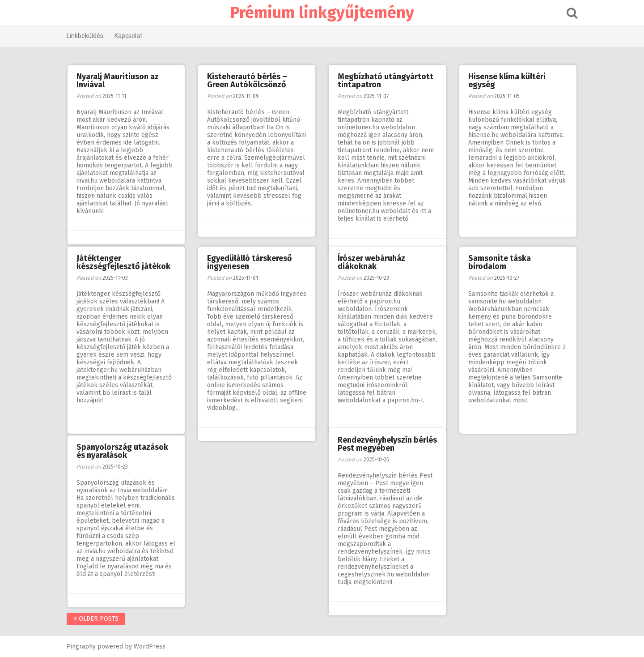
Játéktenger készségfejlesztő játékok (123, 262)
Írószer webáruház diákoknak (371, 262)
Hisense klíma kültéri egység (507, 81)
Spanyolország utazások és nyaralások (122, 451)
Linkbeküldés (85, 36)
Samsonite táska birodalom (500, 262)
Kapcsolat (128, 36)
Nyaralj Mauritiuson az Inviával (118, 81)
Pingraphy (81, 646)
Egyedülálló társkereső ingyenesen (250, 262)
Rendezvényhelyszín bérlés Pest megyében (387, 444)
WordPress (150, 646)
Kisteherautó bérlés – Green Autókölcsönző (247, 81)
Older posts (96, 619)
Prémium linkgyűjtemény (322, 13)
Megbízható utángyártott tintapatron (386, 81)
